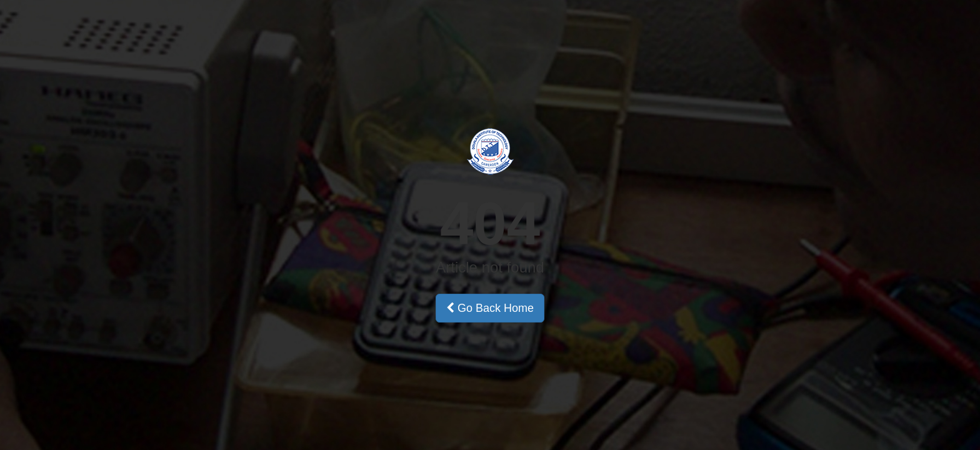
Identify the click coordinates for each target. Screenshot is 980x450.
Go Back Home (490, 308)
